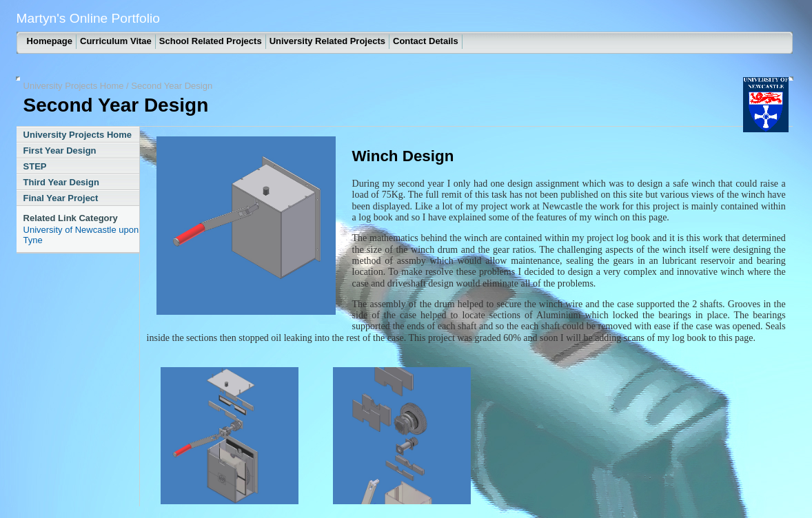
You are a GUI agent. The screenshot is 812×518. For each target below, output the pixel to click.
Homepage (50, 41)
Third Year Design (61, 182)
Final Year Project (61, 198)
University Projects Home (74, 86)
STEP (35, 166)
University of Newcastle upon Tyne (81, 235)
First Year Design (60, 151)
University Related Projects (327, 41)
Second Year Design (172, 86)
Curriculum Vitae (116, 41)
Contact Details (426, 41)
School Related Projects (211, 41)
